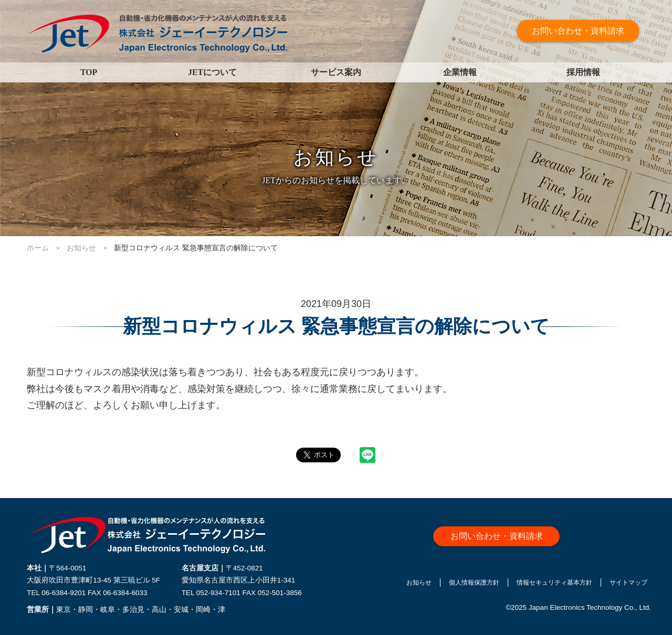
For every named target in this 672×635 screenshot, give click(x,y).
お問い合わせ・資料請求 (579, 31)
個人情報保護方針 (450, 585)
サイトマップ (629, 585)
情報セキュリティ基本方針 (543, 585)
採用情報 (583, 72)
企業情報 (460, 72)
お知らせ (387, 585)
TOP (89, 72)
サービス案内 (336, 72)
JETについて (212, 72)
